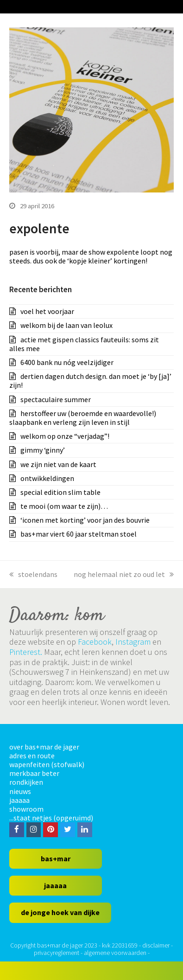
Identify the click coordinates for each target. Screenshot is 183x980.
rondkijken (26, 782)
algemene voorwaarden (115, 953)
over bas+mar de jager (44, 747)
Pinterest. (26, 652)
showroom (26, 809)
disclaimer (156, 945)
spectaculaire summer (56, 399)
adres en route (32, 756)
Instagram (133, 642)
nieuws (20, 791)
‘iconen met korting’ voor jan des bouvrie (85, 520)
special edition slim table (60, 492)
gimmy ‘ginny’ (43, 450)
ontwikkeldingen (47, 478)
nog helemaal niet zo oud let (124, 574)
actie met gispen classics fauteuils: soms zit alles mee (84, 344)
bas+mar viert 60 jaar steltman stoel (79, 534)
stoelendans (33, 574)
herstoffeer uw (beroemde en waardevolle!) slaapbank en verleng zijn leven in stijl (83, 418)
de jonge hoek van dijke (60, 912)
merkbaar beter (34, 773)
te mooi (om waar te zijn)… (64, 506)
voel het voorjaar (47, 311)
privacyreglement (57, 953)
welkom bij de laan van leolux (66, 325)
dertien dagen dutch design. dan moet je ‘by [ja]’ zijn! (90, 381)
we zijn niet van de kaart (58, 464)
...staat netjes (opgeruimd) (51, 818)
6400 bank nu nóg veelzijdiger (67, 362)
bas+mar (56, 858)
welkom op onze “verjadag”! (65, 436)
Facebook (95, 642)
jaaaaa (19, 800)
